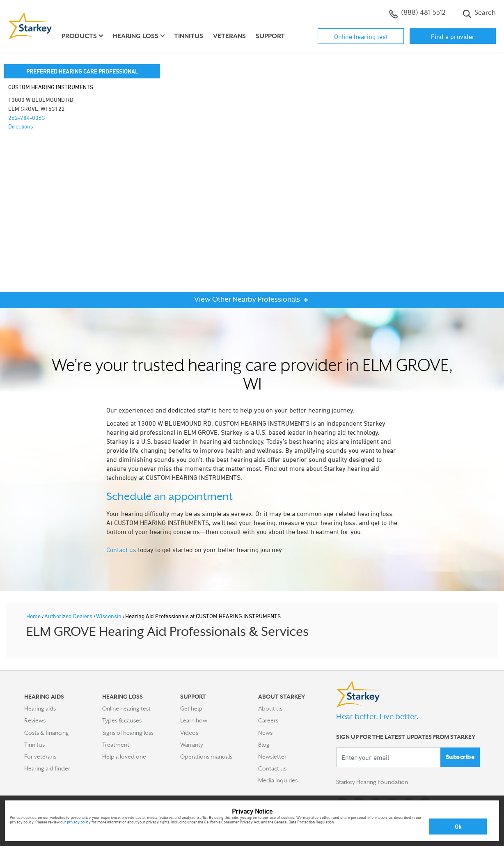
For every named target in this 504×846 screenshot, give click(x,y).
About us (270, 708)
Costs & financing (47, 733)
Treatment (116, 745)
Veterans (229, 36)
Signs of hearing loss (128, 733)
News (265, 733)
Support (270, 36)
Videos (189, 733)
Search (479, 14)
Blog (264, 745)
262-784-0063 (27, 118)
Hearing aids (40, 708)
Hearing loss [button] (135, 36)
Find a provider (453, 37)
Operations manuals (206, 757)
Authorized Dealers (69, 616)
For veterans (40, 757)
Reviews (35, 720)
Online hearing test (361, 37)
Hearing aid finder (47, 768)
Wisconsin (109, 616)
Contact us (121, 550)
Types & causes (122, 720)
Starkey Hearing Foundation (372, 782)
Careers (268, 720)
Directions (21, 126)
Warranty (192, 745)
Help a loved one (124, 757)
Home (34, 616)
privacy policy (79, 822)
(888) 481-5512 (417, 14)
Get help (191, 708)
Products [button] (79, 36)
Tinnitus (189, 36)
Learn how (194, 720)
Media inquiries (278, 780)
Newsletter (272, 757)
